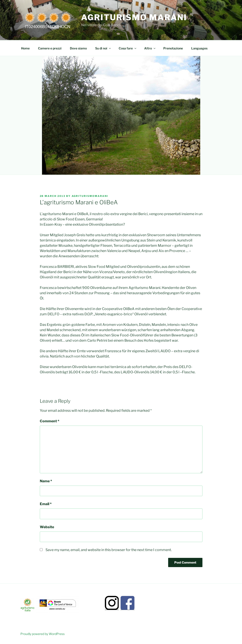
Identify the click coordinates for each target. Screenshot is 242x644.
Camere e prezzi (50, 48)
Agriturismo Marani (134, 17)
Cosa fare (128, 48)
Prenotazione (173, 48)
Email (46, 504)
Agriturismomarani (90, 196)
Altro (150, 48)
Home (25, 48)
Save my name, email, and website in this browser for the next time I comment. (109, 550)
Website (47, 527)
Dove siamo (78, 48)
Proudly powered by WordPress (43, 634)
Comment (50, 421)
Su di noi (103, 48)
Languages (199, 48)
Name (46, 481)
